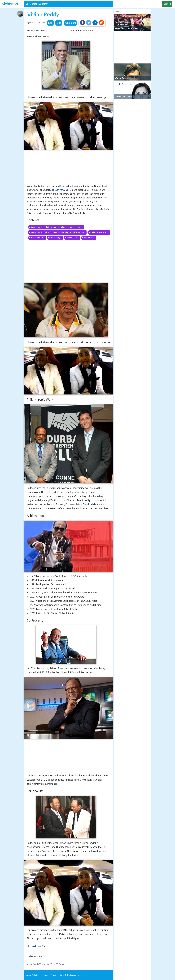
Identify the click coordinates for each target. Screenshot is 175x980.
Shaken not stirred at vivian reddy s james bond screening (56, 227)
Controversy (55, 238)
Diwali (86, 504)
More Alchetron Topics (37, 946)
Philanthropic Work (99, 232)
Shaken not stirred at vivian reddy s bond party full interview (57, 232)
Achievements (37, 238)
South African (60, 190)
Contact (63, 975)
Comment (71, 23)
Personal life (72, 238)
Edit (50, 23)
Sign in (167, 4)
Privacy (54, 975)
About (33, 975)
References (88, 238)
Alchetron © (76, 975)
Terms (45, 975)
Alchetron (10, 4)
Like (59, 23)
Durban (66, 201)
